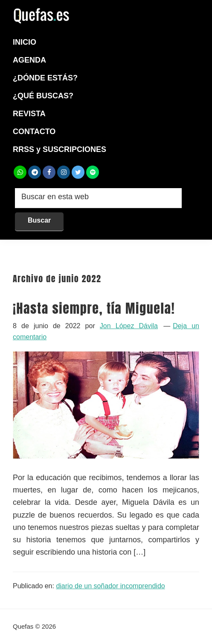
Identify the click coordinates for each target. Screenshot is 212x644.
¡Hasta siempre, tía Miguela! (94, 308)
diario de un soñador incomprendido (110, 586)
